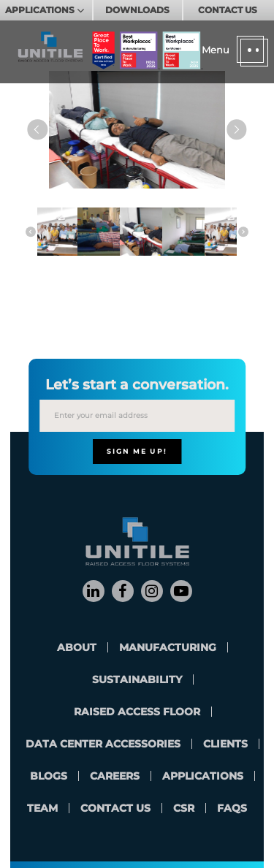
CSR (184, 808)
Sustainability (137, 679)
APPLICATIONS (41, 10)
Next (236, 130)
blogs (49, 776)
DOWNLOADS (137, 10)
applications (203, 776)
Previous (38, 130)
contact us (115, 808)
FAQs (232, 808)
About (77, 647)
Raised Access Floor (137, 712)
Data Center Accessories (103, 744)
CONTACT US (228, 10)
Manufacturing (168, 647)
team (42, 808)
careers (115, 776)
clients (225, 744)
